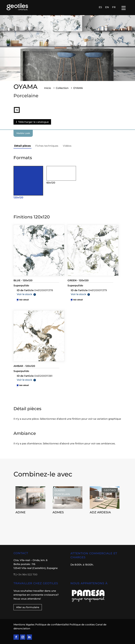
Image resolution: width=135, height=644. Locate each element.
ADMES (58, 512)
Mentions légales (24, 624)
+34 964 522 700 (27, 574)
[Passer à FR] (114, 7)
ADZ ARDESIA (100, 512)
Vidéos (67, 146)
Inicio (48, 88)
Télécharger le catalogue (33, 122)
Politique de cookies (82, 624)
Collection (62, 88)
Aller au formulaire (28, 607)
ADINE (20, 512)
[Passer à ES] (100, 7)
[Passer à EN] (107, 7)
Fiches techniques (47, 146)
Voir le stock (24, 294)
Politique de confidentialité (52, 624)
